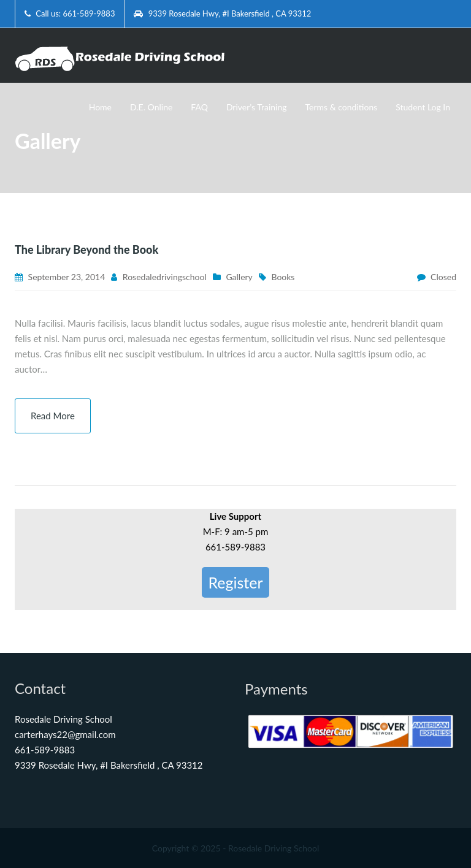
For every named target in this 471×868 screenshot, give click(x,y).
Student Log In (423, 107)
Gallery (239, 277)
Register (235, 582)
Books (283, 277)
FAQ (199, 107)
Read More (53, 416)
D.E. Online (151, 107)
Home (100, 107)
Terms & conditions (342, 107)
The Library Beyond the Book (86, 249)
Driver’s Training (257, 107)
